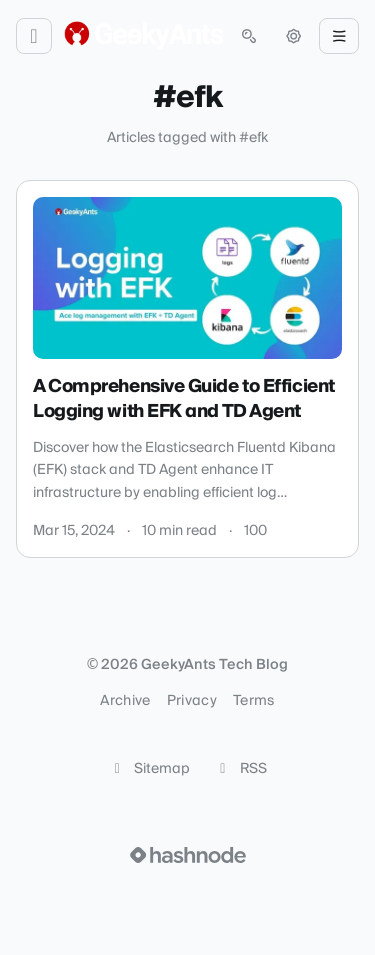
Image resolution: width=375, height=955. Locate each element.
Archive (125, 701)
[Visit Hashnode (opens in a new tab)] (188, 855)
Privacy (192, 701)
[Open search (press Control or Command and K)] (249, 36)
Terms (254, 701)
